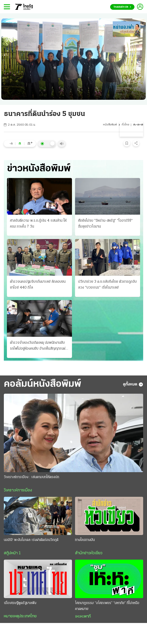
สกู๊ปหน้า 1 (12, 553)
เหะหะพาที (83, 617)
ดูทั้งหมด (133, 384)
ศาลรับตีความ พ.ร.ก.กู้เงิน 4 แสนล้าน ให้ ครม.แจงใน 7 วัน (38, 224)
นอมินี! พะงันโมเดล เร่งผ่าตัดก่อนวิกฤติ (31, 540)
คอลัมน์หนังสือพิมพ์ (43, 384)
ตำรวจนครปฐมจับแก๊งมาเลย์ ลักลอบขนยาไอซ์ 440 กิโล (38, 285)
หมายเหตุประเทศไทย (20, 616)
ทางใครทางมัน (85, 540)
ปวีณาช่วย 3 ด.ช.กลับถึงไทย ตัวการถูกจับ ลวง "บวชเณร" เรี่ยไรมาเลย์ (107, 285)
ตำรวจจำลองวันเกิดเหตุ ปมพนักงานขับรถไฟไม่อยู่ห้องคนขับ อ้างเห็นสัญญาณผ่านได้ (39, 346)
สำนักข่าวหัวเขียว (89, 553)
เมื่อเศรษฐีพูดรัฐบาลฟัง (20, 603)
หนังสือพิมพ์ (110, 125)
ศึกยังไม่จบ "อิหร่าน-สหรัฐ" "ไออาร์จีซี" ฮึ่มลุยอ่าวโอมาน (105, 224)
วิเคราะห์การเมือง (18, 490)
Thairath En (122, 7)
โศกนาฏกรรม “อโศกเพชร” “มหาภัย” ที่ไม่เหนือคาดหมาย (107, 606)
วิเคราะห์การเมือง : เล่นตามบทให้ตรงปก (31, 477)
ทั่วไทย (125, 125)
